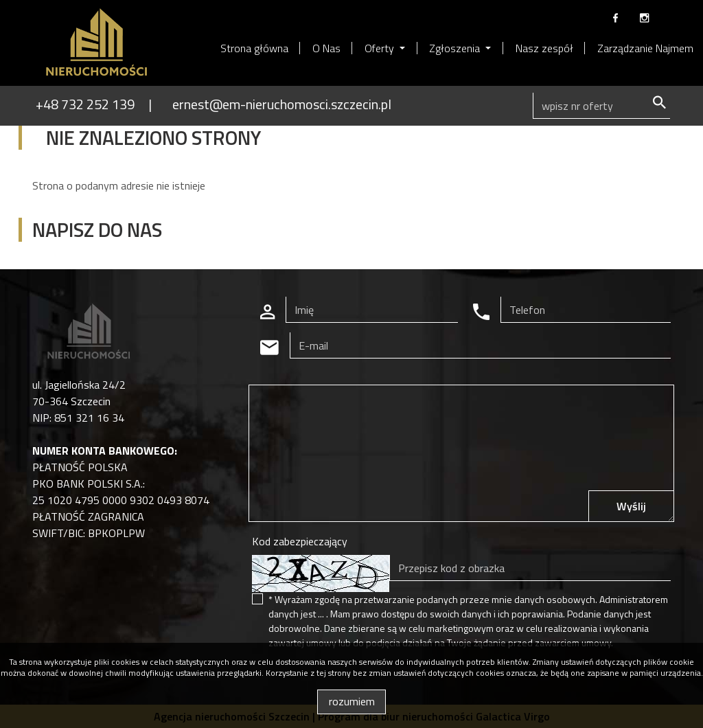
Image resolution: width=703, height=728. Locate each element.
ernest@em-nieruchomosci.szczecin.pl (282, 104)
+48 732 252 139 (85, 104)
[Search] (601, 106)
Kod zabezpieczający (300, 541)
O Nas (326, 48)
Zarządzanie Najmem (645, 48)
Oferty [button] (381, 48)
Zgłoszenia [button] (456, 48)
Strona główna (254, 48)
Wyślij (631, 506)
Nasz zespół (544, 48)
